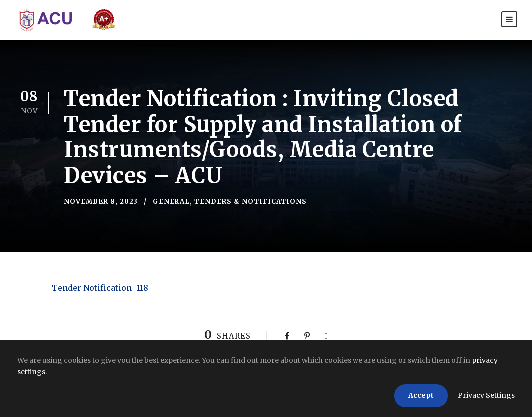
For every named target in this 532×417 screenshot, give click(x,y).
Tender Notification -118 (100, 288)
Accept (421, 395)
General (171, 202)
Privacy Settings (486, 395)
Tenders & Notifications (251, 202)
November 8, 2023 (101, 202)
